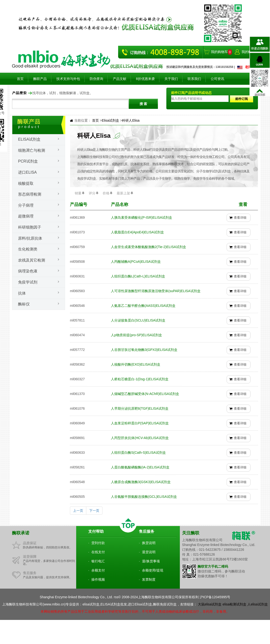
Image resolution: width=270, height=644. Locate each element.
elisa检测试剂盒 (234, 604)
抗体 (22, 293)
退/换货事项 (151, 561)
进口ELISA (27, 172)
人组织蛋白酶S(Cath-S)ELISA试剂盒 (138, 453)
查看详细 (240, 218)
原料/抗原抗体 (30, 238)
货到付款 (98, 543)
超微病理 (26, 216)
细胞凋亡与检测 (32, 150)
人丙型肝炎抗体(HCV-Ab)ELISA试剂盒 (140, 438)
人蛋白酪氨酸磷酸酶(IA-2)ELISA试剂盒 (140, 467)
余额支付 (98, 570)
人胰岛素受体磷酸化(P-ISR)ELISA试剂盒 (142, 217)
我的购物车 (219, 52)
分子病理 (26, 205)
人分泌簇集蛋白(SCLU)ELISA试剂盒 (138, 320)
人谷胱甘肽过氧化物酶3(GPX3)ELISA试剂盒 (144, 350)
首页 (20, 79)
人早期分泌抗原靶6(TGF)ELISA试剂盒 (140, 408)
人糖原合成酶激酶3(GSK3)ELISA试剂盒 (141, 482)
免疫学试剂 (28, 282)
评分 (92, 193)
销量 (78, 193)
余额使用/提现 (153, 570)
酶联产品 (40, 79)
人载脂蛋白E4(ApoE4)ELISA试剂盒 (137, 232)
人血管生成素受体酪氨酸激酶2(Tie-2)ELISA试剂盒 (148, 247)
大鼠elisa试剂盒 (210, 604)
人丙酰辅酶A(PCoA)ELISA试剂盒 (136, 262)
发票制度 (149, 579)
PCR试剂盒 (28, 161)
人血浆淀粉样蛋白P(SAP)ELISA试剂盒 (140, 423)
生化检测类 (28, 249)
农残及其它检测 (32, 260)
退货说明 (149, 552)
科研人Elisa (131, 120)
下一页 (94, 511)
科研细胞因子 (30, 227)
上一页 (78, 511)
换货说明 (149, 543)
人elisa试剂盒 (258, 604)
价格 (106, 193)
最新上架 (123, 193)
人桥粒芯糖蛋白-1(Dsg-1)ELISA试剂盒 (140, 379)
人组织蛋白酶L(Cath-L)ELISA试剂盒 (138, 276)
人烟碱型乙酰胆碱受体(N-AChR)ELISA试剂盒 (145, 394)
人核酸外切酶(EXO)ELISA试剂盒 (136, 364)
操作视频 (98, 579)
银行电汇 (98, 561)
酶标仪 (24, 304)
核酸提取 (26, 183)
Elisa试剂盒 (29, 139)
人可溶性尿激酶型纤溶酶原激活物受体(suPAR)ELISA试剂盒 (156, 291)
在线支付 (98, 552)
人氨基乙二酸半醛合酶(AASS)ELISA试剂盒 (143, 306)
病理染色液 (28, 271)
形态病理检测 (30, 194)
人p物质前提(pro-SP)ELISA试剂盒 (136, 335)
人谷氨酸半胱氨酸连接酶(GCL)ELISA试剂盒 (144, 497)
